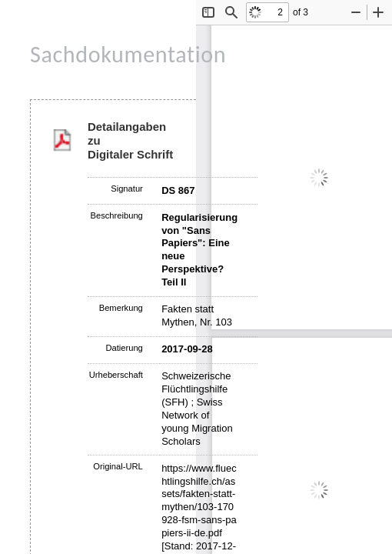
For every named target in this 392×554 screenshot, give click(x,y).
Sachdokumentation (128, 54)
